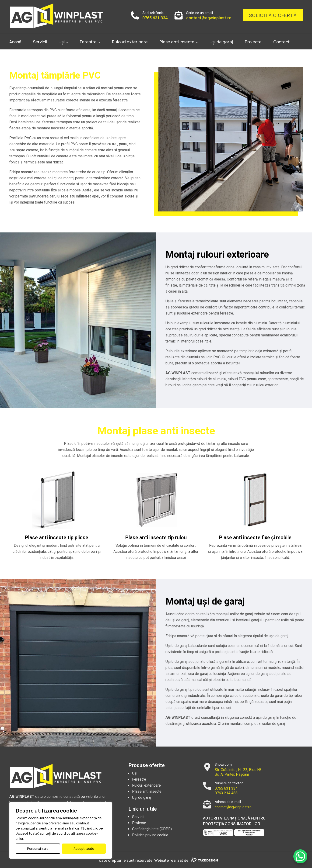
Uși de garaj (221, 42)
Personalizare (38, 849)
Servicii (40, 42)
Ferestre (88, 42)
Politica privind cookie (150, 835)
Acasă (15, 42)
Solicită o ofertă (273, 15)
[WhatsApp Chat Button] (300, 856)
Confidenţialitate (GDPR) (152, 829)
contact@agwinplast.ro (209, 18)
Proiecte (253, 42)
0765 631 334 (155, 18)
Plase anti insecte (177, 42)
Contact (281, 42)
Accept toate (84, 849)
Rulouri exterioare (130, 42)
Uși (62, 42)
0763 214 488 (226, 793)
